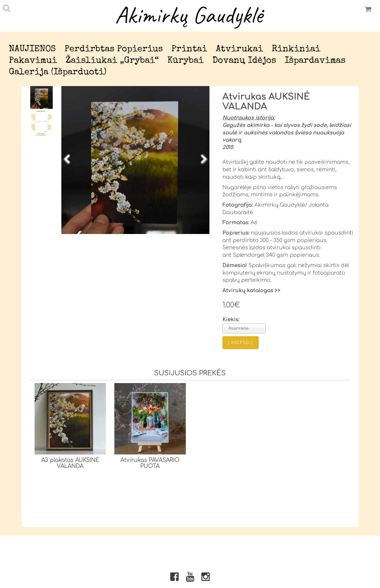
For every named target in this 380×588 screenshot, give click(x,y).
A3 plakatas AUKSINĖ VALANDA (70, 463)
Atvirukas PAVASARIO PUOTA (150, 463)
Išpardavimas (315, 61)
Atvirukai (239, 49)
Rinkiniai (296, 49)
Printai (189, 49)
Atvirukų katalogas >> (251, 290)
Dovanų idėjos (244, 61)
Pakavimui (33, 61)
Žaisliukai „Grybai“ (112, 61)
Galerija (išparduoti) (58, 72)
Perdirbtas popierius (114, 49)
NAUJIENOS (32, 49)
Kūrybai (186, 61)
